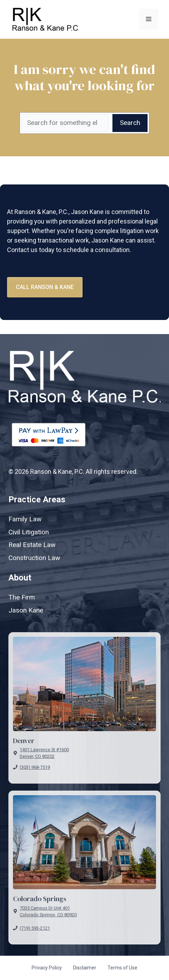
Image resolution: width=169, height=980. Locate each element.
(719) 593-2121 (35, 928)
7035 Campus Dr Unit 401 (45, 908)
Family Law (25, 519)
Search (130, 123)
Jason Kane (26, 610)
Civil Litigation (29, 532)
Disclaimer (85, 968)
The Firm (22, 597)
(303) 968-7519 (35, 767)
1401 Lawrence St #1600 (44, 750)
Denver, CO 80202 (37, 756)
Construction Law (34, 558)
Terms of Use (122, 968)
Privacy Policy (47, 968)
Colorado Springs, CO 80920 (48, 915)
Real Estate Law (32, 545)
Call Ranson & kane (45, 287)
